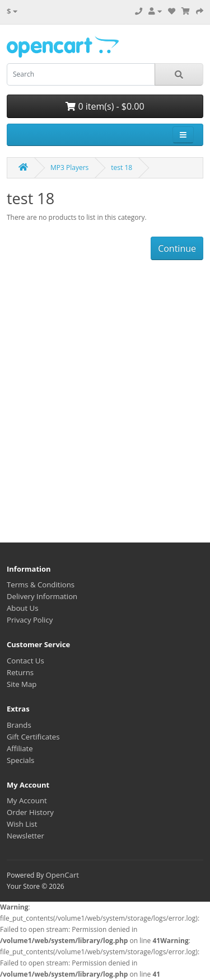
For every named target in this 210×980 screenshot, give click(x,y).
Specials (20, 760)
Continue (177, 248)
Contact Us (25, 661)
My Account (27, 800)
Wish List (22, 824)
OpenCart (62, 875)
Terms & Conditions (41, 585)
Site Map (22, 684)
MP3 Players (69, 168)
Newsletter (25, 836)
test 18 (122, 168)
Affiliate (20, 748)
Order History (30, 812)
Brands (19, 725)
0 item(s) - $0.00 (105, 106)
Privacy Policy (30, 620)
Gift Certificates (33, 737)
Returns (20, 672)
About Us (22, 608)
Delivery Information (42, 596)
